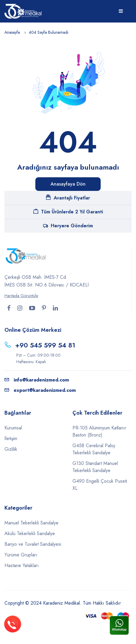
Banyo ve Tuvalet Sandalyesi (33, 544)
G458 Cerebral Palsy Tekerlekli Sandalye (94, 449)
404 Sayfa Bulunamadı (49, 32)
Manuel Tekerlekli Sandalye (31, 523)
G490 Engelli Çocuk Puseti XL (100, 485)
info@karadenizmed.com (37, 380)
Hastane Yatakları (22, 565)
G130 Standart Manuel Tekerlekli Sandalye (95, 467)
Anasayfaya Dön (68, 184)
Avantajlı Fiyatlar (68, 198)
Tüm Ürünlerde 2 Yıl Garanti (68, 212)
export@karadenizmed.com (40, 390)
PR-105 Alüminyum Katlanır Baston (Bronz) (99, 431)
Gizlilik (11, 449)
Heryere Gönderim (68, 226)
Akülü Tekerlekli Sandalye (30, 533)
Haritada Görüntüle (21, 296)
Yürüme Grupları (21, 555)
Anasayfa (12, 32)
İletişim (11, 438)
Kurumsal (13, 428)
